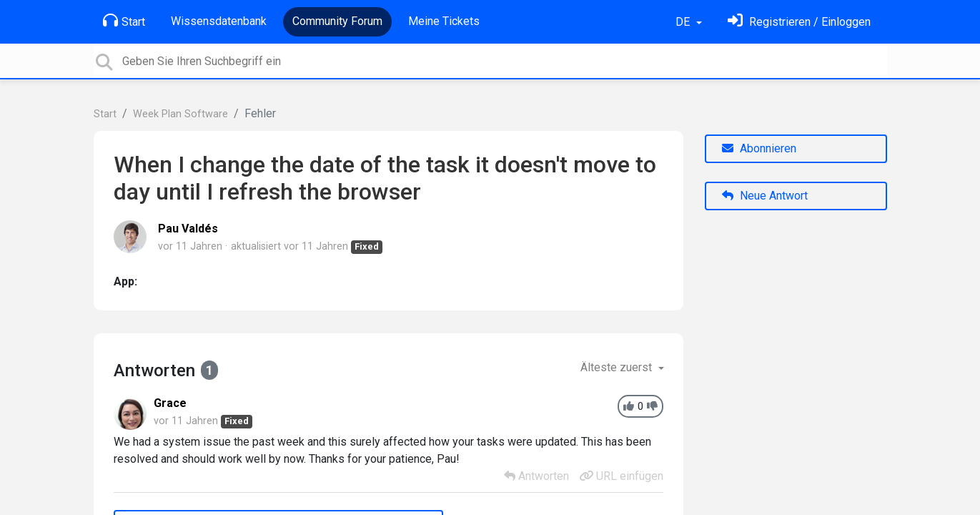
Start (124, 21)
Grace (170, 403)
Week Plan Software (180, 114)
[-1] (652, 407)
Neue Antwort (765, 196)
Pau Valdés (188, 229)
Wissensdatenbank (219, 21)
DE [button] (684, 22)
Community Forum (337, 21)
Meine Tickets (444, 21)
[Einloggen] (799, 22)
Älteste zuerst (618, 367)
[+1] (629, 407)
